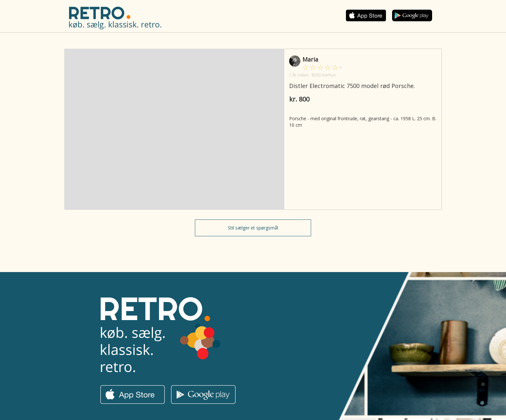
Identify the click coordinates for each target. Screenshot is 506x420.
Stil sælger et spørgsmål (253, 228)
